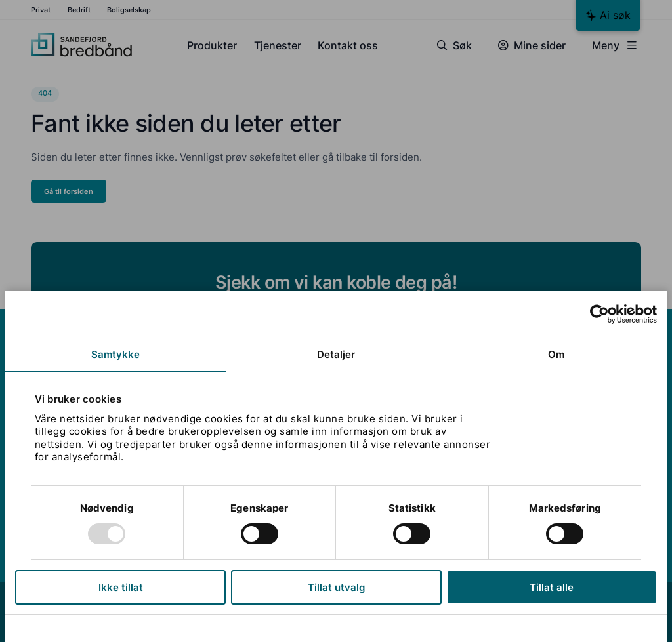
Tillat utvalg (336, 587)
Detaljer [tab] (336, 354)
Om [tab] (556, 354)
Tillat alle (552, 587)
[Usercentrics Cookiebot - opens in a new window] (599, 314)
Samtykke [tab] (116, 354)
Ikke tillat (121, 587)
